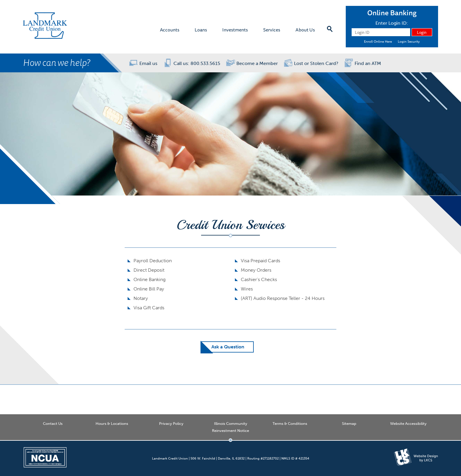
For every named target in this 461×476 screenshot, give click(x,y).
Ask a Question (228, 347)
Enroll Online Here (378, 41)
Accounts (170, 30)
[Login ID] (381, 32)
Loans (201, 30)
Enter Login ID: (392, 23)
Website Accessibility (408, 424)
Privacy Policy (171, 424)
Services (272, 30)
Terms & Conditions (290, 424)
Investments (235, 30)
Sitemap (349, 424)
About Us (305, 30)
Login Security (409, 41)
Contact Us (53, 424)
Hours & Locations (112, 424)
